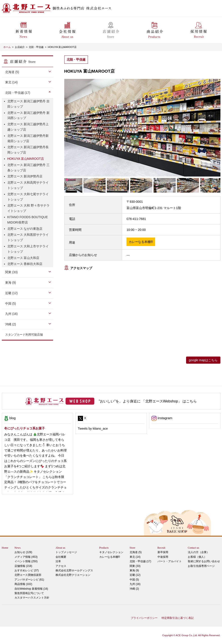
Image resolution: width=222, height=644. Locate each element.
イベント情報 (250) (26, 561)
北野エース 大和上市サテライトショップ (28, 249)
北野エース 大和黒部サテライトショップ (28, 237)
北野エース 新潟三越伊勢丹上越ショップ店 (28, 127)
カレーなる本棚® (110, 557)
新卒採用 (163, 552)
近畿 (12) (11, 293)
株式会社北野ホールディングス (74, 570)
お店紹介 (20, 47)
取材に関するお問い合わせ (204, 561)
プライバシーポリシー (144, 618)
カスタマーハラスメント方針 (32, 598)
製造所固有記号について (29, 593)
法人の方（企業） (199, 552)
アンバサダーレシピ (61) (32, 577)
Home (5, 548)
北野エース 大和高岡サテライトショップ (28, 185)
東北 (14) (11, 82)
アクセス (61, 566)
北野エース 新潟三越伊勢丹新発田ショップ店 (28, 138)
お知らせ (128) (23, 552)
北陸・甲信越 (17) (18, 93)
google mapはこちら (203, 360)
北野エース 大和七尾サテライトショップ (28, 197)
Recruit (161, 548)
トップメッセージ (66, 552)
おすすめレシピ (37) (27, 570)
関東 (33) (11, 272)
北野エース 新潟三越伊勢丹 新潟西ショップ (29, 115)
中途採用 (163, 557)
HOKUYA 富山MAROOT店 (62, 47)
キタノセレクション (111, 552)
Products (104, 548)
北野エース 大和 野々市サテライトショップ (29, 208)
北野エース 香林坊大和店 (25, 264)
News (18, 548)
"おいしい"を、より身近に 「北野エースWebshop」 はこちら (148, 401)
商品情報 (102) (23, 584)
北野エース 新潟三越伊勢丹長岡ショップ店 (28, 150)
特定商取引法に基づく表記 (178, 618)
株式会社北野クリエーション (73, 575)
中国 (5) (11, 304)
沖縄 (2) (11, 324)
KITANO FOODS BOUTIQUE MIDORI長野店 (28, 220)
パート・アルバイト (170, 561)
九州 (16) (11, 314)
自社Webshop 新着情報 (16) (31, 589)
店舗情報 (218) (23, 566)
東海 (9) (11, 283)
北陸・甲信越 (36, 47)
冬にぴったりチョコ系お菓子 (25, 428)
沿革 (58, 561)
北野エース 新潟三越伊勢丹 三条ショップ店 (29, 168)
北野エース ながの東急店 (25, 229)
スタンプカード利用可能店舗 (24, 335)
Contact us (194, 548)
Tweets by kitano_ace (93, 429)
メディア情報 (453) (26, 557)
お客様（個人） (197, 557)
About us (60, 548)
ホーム (7, 47)
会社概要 (61, 557)
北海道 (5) (12, 72)
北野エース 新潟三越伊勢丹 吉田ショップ (29, 104)
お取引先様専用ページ (201, 566)
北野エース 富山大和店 (23, 258)
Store (132, 548)
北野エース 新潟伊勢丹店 (25, 176)
